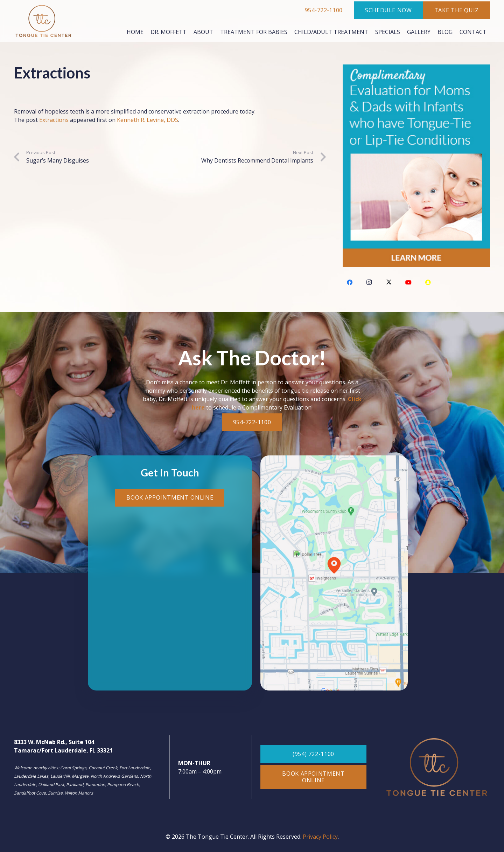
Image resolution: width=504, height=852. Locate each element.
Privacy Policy (320, 837)
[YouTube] (408, 282)
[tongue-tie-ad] (416, 166)
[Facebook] (350, 282)
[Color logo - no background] (43, 21)
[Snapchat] (428, 282)
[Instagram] (369, 282)
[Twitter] (389, 282)
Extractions (54, 120)
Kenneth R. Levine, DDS (148, 120)
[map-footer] (334, 573)
